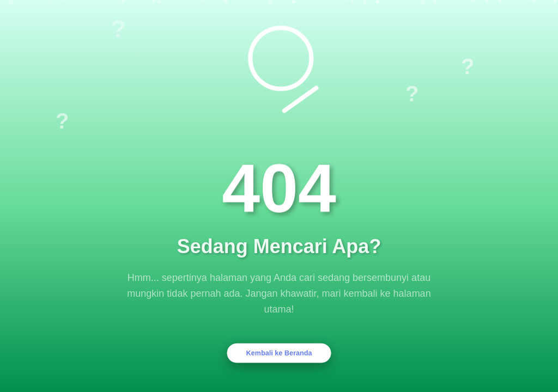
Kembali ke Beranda (279, 353)
